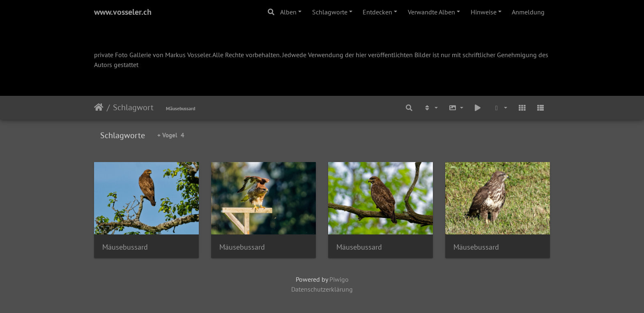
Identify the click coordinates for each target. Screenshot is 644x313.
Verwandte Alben (431, 12)
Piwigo (339, 279)
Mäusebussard (181, 108)
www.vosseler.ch (123, 12)
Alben (288, 12)
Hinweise (484, 12)
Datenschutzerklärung (322, 289)
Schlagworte (330, 12)
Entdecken (377, 12)
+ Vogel (171, 135)
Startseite (99, 107)
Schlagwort (133, 107)
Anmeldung (528, 12)
